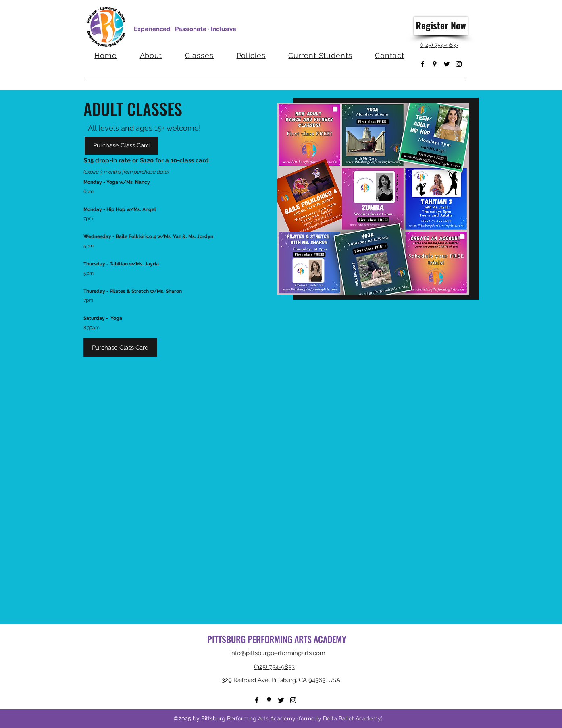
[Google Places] (435, 64)
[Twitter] (447, 64)
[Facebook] (423, 64)
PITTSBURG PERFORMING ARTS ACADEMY (278, 639)
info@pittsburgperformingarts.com (278, 653)
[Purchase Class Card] (121, 146)
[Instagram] (459, 64)
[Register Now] (441, 26)
